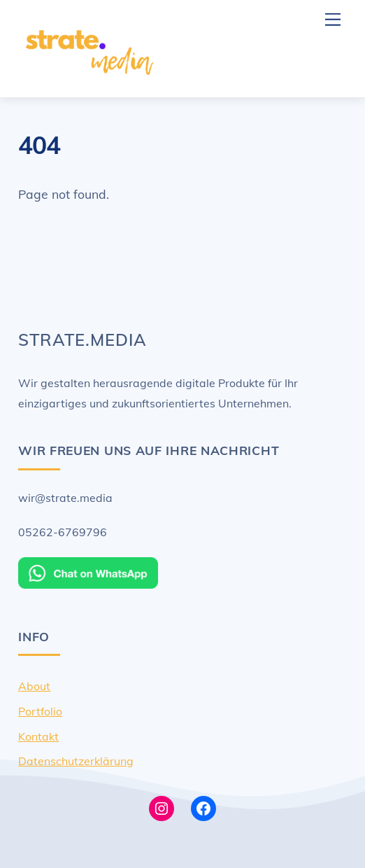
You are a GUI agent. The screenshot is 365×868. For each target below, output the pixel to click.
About (34, 686)
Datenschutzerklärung (76, 761)
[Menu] (333, 19)
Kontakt (38, 736)
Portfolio (40, 711)
